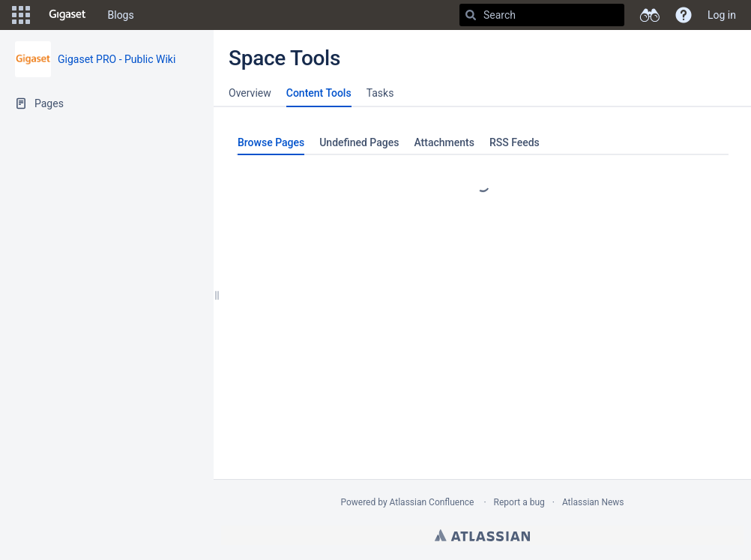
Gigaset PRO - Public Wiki (117, 59)
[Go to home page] (67, 15)
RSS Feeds (515, 142)
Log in (722, 15)
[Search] (471, 15)
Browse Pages (271, 142)
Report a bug (519, 502)
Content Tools (319, 93)
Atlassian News (593, 502)
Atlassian (482, 535)
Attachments (444, 142)
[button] (21, 15)
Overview (250, 93)
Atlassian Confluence (432, 502)
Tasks (380, 93)
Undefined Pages (359, 142)
